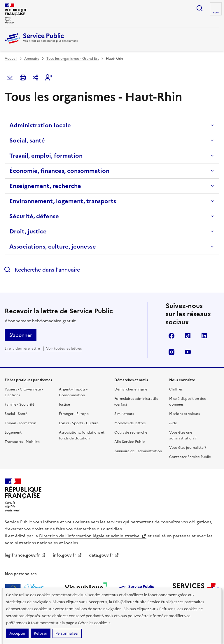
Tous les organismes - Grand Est (73, 59)
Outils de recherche (131, 432)
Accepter (17, 633)
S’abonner (21, 335)
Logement (13, 432)
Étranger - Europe (74, 414)
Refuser (41, 633)
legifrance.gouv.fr (25, 555)
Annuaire (32, 59)
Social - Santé (16, 414)
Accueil (11, 59)
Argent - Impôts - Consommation (73, 392)
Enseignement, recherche (45, 186)
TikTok (188, 336)
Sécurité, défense (34, 216)
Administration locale (40, 125)
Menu (216, 13)
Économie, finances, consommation (59, 171)
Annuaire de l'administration (138, 451)
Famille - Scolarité (20, 404)
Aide (173, 423)
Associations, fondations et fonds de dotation (82, 435)
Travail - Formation (20, 423)
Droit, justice (28, 231)
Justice (64, 404)
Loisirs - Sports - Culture (79, 423)
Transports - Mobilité (22, 442)
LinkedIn (204, 336)
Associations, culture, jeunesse (53, 247)
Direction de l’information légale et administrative (93, 536)
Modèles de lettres (130, 423)
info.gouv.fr (67, 555)
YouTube (188, 352)
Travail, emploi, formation (46, 156)
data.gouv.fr (104, 555)
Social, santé (27, 140)
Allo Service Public (130, 442)
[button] (48, 78)
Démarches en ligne (131, 389)
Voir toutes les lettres (64, 349)
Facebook (171, 336)
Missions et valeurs (184, 414)
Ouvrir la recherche (199, 8)
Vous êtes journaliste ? (188, 448)
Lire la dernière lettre (22, 349)
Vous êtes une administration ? (183, 435)
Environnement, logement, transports (63, 201)
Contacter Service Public (190, 457)
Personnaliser (67, 633)
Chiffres (176, 389)
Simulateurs (124, 414)
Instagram (171, 352)
